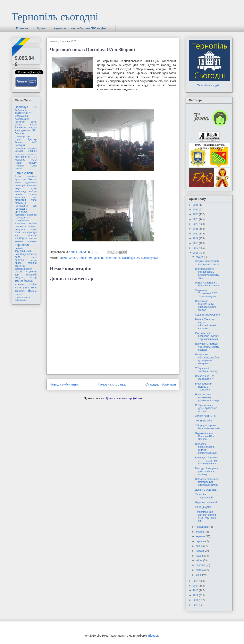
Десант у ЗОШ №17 (206, 490)
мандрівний (97, 258)
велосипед (20, 191)
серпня (200, 541)
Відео (41, 28)
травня (200, 556)
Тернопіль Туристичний (204, 496)
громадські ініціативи (26, 215)
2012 (196, 595)
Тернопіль (24, 172)
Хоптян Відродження (26, 183)
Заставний (32, 148)
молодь (32, 235)
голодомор (20, 203)
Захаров (19, 151)
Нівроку (32, 163)
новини (19, 241)
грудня (200, 257)
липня (199, 546)
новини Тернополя (26, 243)
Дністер (32, 139)
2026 (196, 205)
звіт (24, 232)
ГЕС (34, 131)
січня (199, 575)
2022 (196, 224)
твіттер (33, 278)
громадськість (23, 218)
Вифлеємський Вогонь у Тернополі (204, 387)
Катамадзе (32, 154)
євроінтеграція (22, 297)
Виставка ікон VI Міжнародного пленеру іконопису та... (207, 273)
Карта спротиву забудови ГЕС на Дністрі (82, 28)
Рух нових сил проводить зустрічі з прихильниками (207, 336)
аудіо (34, 188)
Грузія (18, 139)
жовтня (200, 532)
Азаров (19, 125)
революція (20, 266)
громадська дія (26, 206)
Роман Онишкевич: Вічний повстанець (207, 284)
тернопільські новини (24, 282)
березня (201, 565)
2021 (196, 229)
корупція (32, 232)
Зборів (83, 258)
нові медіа (21, 254)
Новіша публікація (64, 384)
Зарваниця (20, 148)
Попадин (19, 166)
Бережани (21, 127)
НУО (34, 160)
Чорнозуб (20, 185)
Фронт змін (21, 180)
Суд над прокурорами (207, 315)
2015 (196, 581)
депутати (20, 229)
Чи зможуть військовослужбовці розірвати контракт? (207, 359)
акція (18, 188)
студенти (32, 272)
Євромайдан (22, 116)
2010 (196, 605)
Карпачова (20, 154)
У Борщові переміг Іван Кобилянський (207, 427)
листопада (202, 527)
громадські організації (21, 210)
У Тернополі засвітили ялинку (206, 370)
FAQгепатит (21, 110)
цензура (19, 294)
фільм (32, 291)
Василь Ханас (68, 258)
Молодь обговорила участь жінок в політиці (206, 471)
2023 (196, 219)
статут (19, 272)
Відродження (22, 131)
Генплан (20, 133)
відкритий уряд (26, 200)
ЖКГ (34, 142)
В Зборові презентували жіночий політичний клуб (206, 448)
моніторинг (21, 238)
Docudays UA (131, 258)
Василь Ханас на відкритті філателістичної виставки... (206, 324)
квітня (199, 560)
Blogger (153, 636)
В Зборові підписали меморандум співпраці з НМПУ (207, 482)
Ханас (32, 179)
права (33, 260)
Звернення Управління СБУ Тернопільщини (206, 293)
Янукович (32, 185)
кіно (17, 235)
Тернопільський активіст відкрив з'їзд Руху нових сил (206, 516)
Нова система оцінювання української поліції (207, 398)
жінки (34, 229)
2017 (196, 248)
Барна (33, 125)
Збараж (32, 151)
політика (20, 260)
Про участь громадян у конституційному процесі (207, 347)
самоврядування (23, 269)
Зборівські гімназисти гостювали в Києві (207, 263)
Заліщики (20, 145)
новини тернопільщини (24, 250)
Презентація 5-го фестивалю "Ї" (205, 378)
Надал (19, 163)
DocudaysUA (150, 258)
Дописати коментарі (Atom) (124, 398)
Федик (18, 176)
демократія (21, 226)
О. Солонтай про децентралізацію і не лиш (207, 408)
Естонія (19, 142)
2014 (196, 586)
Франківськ (32, 176)
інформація (21, 300)
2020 (196, 234)
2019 (196, 238)
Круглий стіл (22, 157)
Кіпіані (34, 157)
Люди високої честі (206, 502)
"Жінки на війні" (204, 421)
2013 (196, 590)
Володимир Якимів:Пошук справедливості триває (205, 306)
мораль (33, 238)
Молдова (20, 160)
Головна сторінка (112, 384)
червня (200, 551)
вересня (201, 536)
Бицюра (32, 127)
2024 (196, 214)
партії (34, 257)
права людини (26, 263)
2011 (196, 600)
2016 (196, 253)
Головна (22, 28)
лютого (200, 570)
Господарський (23, 137)
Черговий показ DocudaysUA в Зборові (205, 436)
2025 (196, 210)
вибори (33, 191)
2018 (196, 243)
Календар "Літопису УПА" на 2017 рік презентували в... (206, 461)
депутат (32, 226)
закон (18, 232)
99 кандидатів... (204, 507)
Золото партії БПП (205, 416)
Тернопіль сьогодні (55, 17)
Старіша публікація (161, 384)
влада (18, 194)
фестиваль (113, 258)
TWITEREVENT (23, 113)
